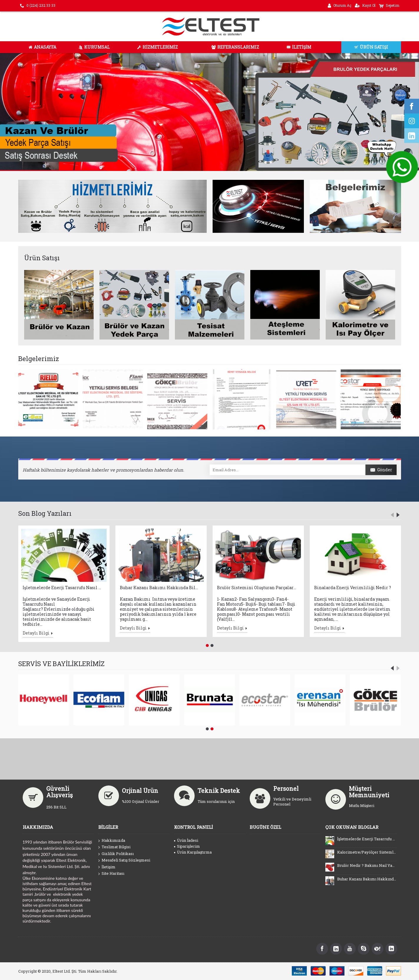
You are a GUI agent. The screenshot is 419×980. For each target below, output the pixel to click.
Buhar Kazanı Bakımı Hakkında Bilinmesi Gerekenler (160, 588)
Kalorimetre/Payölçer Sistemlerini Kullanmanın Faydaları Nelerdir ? (367, 852)
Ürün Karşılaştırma (193, 852)
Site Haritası (111, 874)
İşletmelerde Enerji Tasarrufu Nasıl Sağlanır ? (62, 588)
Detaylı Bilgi (38, 634)
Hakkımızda (112, 841)
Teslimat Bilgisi (114, 847)
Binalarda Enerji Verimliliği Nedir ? (353, 588)
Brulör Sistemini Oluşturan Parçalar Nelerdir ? (257, 588)
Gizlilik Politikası (116, 854)
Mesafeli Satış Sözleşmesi (124, 860)
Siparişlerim (187, 846)
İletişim (107, 867)
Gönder (381, 470)
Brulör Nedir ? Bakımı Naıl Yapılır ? (367, 865)
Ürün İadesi (186, 840)
